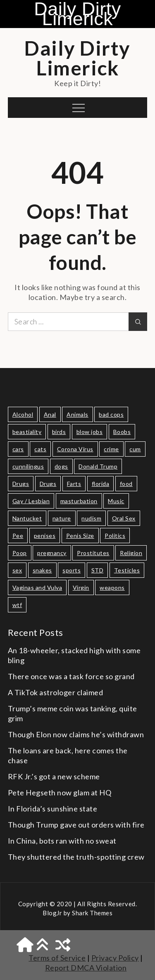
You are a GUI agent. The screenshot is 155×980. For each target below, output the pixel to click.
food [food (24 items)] (126, 484)
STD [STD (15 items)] (98, 570)
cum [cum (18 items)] (135, 449)
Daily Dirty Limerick (77, 14)
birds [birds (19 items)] (59, 432)
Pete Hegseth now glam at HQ (60, 792)
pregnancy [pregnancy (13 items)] (52, 553)
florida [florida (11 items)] (101, 484)
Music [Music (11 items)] (116, 501)
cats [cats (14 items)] (40, 449)
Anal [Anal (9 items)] (50, 414)
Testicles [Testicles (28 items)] (127, 570)
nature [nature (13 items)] (62, 518)
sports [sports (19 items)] (72, 570)
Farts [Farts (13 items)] (74, 484)
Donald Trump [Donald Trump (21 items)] (98, 466)
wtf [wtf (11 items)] (17, 605)
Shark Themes (92, 913)
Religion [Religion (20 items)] (131, 553)
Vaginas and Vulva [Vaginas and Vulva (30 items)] (37, 587)
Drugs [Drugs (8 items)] (48, 484)
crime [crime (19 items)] (111, 449)
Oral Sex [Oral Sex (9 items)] (124, 518)
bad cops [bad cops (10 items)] (111, 414)
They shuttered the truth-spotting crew (76, 857)
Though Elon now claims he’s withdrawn (76, 734)
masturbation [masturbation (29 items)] (79, 501)
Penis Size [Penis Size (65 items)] (80, 536)
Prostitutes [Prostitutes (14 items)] (93, 553)
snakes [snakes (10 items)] (42, 570)
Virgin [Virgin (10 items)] (81, 587)
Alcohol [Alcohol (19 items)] (23, 414)
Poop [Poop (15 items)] (20, 553)
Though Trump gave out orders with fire (76, 825)
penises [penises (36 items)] (45, 536)
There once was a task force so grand (71, 676)
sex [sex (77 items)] (17, 570)
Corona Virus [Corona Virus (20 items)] (75, 449)
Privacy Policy (115, 958)
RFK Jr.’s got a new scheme (54, 776)
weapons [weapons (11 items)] (112, 587)
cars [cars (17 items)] (18, 449)
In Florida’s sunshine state (53, 809)
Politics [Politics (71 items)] (115, 536)
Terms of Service (57, 958)
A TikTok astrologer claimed (56, 692)
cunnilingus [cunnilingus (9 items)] (28, 466)
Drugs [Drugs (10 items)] (21, 484)
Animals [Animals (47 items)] (77, 414)
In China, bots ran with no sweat (62, 841)
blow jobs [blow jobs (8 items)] (90, 432)
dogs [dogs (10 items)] (61, 466)
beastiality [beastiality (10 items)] (27, 432)
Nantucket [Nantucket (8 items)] (27, 518)
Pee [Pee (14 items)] (18, 536)
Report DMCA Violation (86, 968)
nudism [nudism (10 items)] (91, 518)
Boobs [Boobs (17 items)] (122, 432)
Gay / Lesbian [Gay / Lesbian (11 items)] (31, 501)
